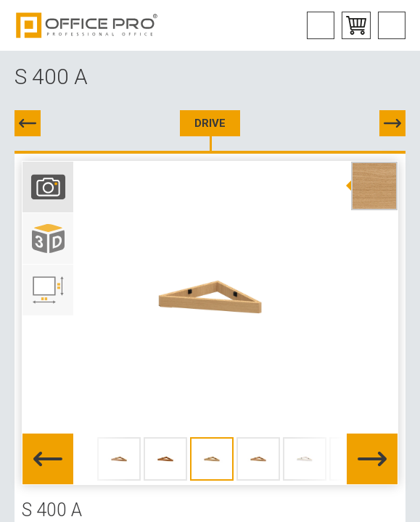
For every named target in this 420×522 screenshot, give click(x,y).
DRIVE (210, 123)
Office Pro (87, 25)
